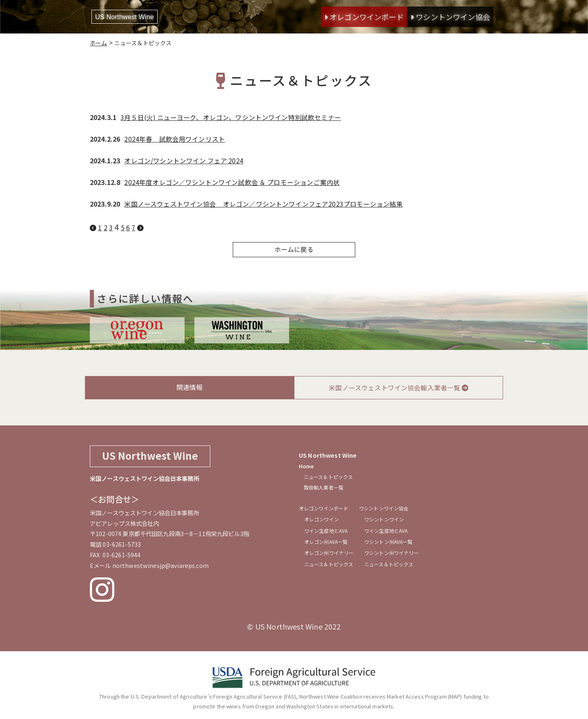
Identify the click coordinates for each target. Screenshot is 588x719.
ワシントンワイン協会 (450, 17)
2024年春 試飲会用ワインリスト (175, 138)
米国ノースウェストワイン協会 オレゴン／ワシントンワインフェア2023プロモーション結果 (263, 203)
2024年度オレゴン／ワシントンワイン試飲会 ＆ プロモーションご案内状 (232, 182)
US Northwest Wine (131, 17)
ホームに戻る (294, 249)
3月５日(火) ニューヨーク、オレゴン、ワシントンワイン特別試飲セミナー (231, 117)
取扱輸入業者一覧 (324, 487)
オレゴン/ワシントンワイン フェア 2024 (184, 160)
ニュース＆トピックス (328, 476)
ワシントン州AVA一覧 (392, 546)
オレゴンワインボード (364, 17)
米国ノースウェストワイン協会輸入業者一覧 (399, 387)
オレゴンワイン (323, 521)
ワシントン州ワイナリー (395, 558)
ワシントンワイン (388, 521)
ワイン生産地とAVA (327, 533)
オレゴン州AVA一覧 (327, 546)
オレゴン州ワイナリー (330, 558)
